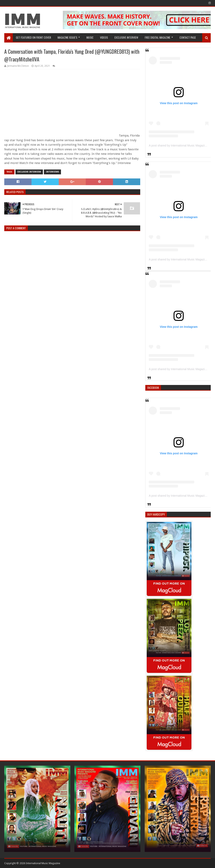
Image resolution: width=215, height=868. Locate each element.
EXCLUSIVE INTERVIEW (126, 37)
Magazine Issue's (67, 37)
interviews (52, 172)
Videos (104, 37)
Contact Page (188, 37)
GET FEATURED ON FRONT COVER (33, 37)
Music (90, 37)
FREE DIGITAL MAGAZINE (157, 37)
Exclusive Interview (29, 172)
